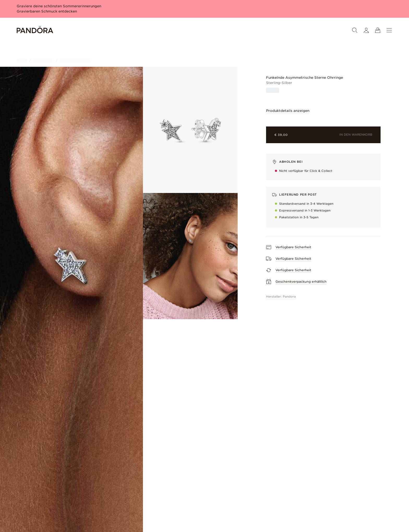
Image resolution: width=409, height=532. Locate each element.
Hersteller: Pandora (281, 297)
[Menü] (389, 30)
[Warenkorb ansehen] (378, 30)
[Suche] (355, 30)
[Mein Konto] (366, 30)
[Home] (35, 30)
